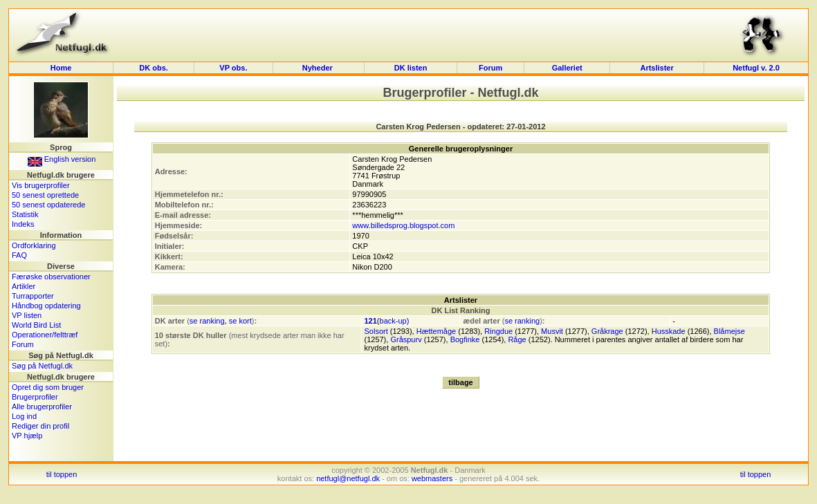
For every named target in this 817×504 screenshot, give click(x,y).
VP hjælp (27, 436)
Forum (490, 68)
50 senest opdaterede (48, 205)
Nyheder (319, 68)
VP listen (27, 315)
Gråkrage (607, 331)
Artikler (24, 286)
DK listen (411, 68)
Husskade (669, 331)
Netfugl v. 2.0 (756, 68)
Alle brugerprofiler (42, 407)
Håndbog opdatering (46, 306)
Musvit (552, 331)
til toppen (62, 474)
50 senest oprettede (45, 195)
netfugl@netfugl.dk (348, 478)
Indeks (23, 224)
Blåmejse (729, 331)
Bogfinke (465, 339)
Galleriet (567, 68)
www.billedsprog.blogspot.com (403, 225)
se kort (240, 321)
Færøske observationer (51, 277)
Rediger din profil (40, 426)
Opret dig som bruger (48, 387)
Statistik (25, 214)
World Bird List (36, 325)
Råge (517, 339)
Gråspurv (406, 339)
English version (62, 159)
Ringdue (498, 331)
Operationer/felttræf (45, 335)
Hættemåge (436, 331)
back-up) (395, 321)
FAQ (19, 255)
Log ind (24, 416)
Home (61, 68)
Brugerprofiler (35, 397)
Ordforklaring (34, 245)
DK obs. (154, 68)
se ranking (207, 321)
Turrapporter (33, 296)
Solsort (376, 331)
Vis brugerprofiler (41, 185)
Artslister (657, 68)
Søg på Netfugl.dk (42, 366)
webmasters (432, 478)
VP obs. (233, 68)
